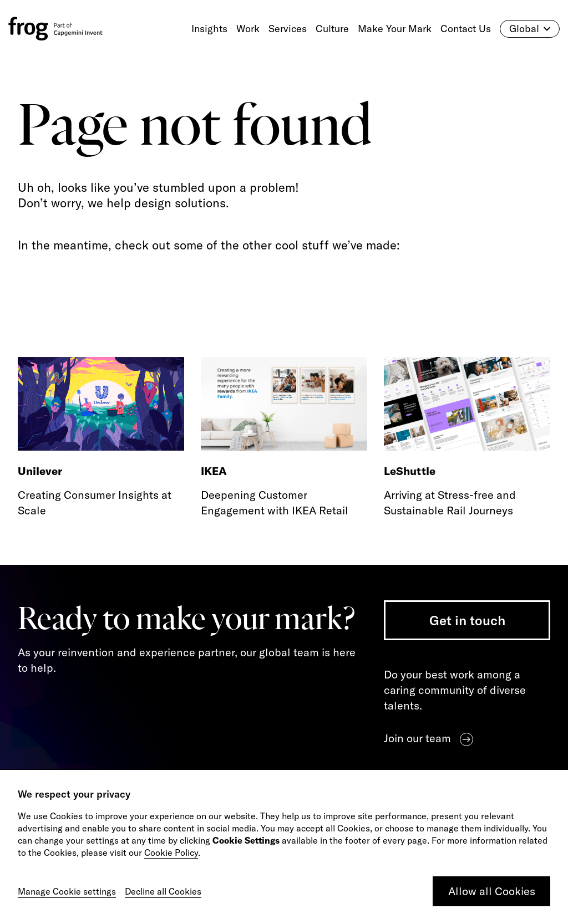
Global (530, 29)
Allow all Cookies (492, 891)
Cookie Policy (171, 852)
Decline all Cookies (163, 891)
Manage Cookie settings (67, 891)
